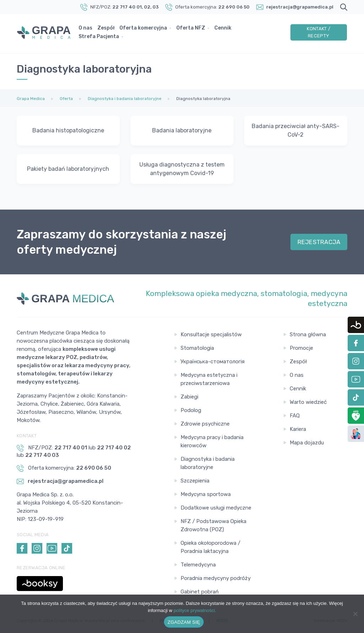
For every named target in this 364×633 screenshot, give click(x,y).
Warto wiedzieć (308, 402)
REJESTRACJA (319, 242)
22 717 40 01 (127, 7)
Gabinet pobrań (200, 592)
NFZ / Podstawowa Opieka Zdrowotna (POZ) (213, 525)
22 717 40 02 (114, 448)
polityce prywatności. (195, 610)
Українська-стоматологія (213, 362)
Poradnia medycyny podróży (216, 578)
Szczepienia (195, 481)
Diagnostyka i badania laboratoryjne (208, 463)
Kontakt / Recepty (319, 34)
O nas (87, 29)
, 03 (154, 7)
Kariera (298, 429)
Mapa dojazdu (307, 443)
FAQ (295, 416)
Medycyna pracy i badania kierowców (212, 441)
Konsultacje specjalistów (211, 334)
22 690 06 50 (234, 7)
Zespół (108, 29)
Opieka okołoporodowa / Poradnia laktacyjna (210, 547)
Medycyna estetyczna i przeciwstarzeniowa (209, 379)
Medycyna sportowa (206, 494)
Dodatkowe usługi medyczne (216, 508)
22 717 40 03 (42, 455)
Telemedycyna (198, 565)
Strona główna (308, 334)
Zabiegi (189, 397)
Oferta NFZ (192, 29)
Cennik (225, 29)
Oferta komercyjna (145, 29)
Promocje (301, 348)
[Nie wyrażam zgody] (355, 614)
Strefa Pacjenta (101, 38)
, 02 (146, 7)
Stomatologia (197, 348)
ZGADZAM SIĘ (184, 622)
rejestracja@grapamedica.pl (300, 7)
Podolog (191, 410)
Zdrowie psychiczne (205, 424)
